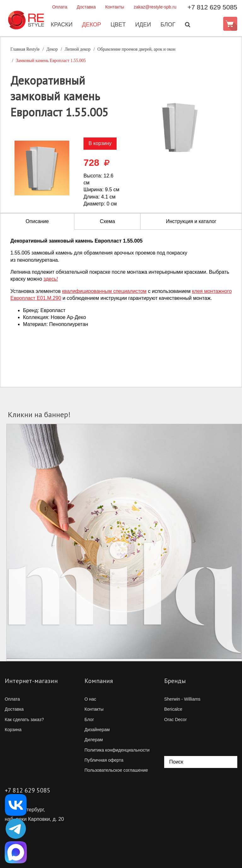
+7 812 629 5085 (212, 7)
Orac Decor (176, 720)
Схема (107, 221)
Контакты (115, 7)
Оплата (60, 7)
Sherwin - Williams (182, 699)
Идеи (143, 25)
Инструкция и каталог (191, 221)
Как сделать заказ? (24, 720)
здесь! (51, 279)
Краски (61, 25)
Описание (37, 221)
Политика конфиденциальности (117, 750)
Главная (25, 49)
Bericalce (173, 709)
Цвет (118, 25)
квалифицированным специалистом (104, 291)
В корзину (100, 143)
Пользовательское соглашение (116, 770)
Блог (167, 25)
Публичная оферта (104, 760)
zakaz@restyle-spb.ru (155, 7)
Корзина (13, 730)
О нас (90, 699)
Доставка (86, 7)
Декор (91, 25)
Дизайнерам (97, 730)
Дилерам (94, 740)
